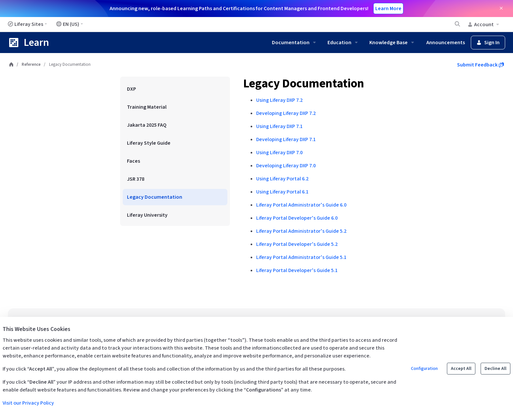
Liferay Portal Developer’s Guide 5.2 (297, 244)
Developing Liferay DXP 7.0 (286, 166)
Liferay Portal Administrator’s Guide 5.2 (301, 231)
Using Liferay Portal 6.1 (282, 192)
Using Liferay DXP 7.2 (279, 100)
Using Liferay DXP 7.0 (279, 153)
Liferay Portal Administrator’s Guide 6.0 (301, 205)
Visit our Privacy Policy (28, 403)
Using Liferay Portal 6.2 (282, 179)
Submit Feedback (480, 65)
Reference (31, 64)
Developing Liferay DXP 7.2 (286, 113)
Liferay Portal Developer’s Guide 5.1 (297, 270)
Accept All (461, 369)
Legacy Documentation (304, 84)
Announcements (446, 43)
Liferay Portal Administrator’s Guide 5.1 (301, 257)
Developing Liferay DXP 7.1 (286, 139)
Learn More (388, 9)
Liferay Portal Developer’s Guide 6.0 (297, 218)
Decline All (495, 369)
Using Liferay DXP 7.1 (279, 126)
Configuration (424, 369)
